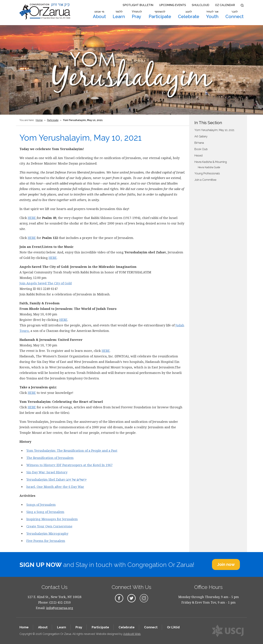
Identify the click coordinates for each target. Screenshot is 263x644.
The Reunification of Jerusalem (50, 458)
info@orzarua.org (60, 608)
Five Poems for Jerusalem (46, 541)
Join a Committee (205, 180)
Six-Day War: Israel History (47, 472)
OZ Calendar (225, 5)
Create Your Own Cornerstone (49, 526)
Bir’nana (199, 143)
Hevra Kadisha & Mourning (211, 162)
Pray (137, 15)
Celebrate (189, 15)
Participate (160, 15)
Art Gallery (201, 136)
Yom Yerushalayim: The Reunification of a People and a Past (72, 451)
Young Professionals (207, 173)
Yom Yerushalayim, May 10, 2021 (214, 130)
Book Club (201, 149)
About (99, 15)
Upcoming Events (173, 5)
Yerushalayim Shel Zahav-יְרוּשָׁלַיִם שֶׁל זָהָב (57, 479)
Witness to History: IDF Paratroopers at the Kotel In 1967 (69, 465)
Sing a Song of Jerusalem (45, 512)
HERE (32, 218)
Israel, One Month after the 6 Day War (55, 487)
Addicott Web (132, 634)
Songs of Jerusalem (41, 505)
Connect (234, 15)
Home (39, 120)
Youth (212, 15)
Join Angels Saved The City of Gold (46, 283)
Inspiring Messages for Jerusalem (52, 519)
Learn (119, 15)
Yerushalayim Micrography (47, 533)
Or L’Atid (173, 627)
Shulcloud (201, 5)
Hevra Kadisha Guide (209, 167)
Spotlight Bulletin (138, 5)
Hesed (198, 156)
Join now (226, 564)
